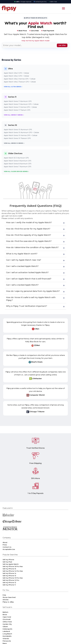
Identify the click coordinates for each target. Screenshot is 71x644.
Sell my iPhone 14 (9, 578)
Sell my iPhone (8, 564)
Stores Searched (9, 602)
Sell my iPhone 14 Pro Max (13, 575)
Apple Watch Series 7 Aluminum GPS (18, 167)
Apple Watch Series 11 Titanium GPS (17, 110)
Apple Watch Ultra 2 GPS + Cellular (16, 76)
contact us (12, 218)
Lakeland (6, 636)
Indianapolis (7, 633)
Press (5, 549)
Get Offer (62, 45)
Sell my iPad (7, 566)
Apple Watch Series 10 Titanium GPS (17, 138)
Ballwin (5, 616)
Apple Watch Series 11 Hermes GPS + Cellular (20, 107)
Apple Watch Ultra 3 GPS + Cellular (16, 73)
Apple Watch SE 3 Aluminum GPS (16, 158)
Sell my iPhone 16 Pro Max (13, 571)
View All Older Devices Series (16, 171)
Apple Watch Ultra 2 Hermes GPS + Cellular (20, 79)
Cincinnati (7, 624)
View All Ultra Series (13, 87)
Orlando (6, 643)
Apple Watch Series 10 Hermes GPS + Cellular (21, 135)
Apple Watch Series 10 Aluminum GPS (18, 130)
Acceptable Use (9, 554)
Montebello (7, 640)
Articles (6, 604)
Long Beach (7, 638)
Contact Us (7, 551)
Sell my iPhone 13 (9, 580)
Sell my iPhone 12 (9, 587)
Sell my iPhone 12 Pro (11, 585)
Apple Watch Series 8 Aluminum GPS (18, 164)
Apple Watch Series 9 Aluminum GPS (18, 161)
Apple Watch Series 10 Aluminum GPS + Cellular (21, 132)
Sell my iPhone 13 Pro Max (13, 582)
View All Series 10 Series (14, 143)
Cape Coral (7, 621)
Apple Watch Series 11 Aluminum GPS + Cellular (21, 104)
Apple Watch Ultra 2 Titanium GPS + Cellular (20, 82)
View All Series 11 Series (14, 115)
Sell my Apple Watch (11, 568)
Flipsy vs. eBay (8, 606)
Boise (5, 619)
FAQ (4, 599)
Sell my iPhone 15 (9, 573)
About (5, 547)
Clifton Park (7, 626)
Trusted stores (35, 34)
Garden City (7, 628)
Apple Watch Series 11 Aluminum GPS (18, 101)
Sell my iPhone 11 (9, 589)
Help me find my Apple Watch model (35, 41)
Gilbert (5, 631)
